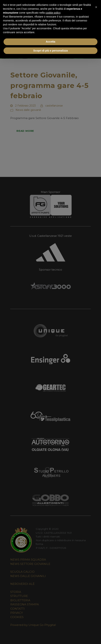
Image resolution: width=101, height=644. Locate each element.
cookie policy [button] (53, 13)
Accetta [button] (51, 42)
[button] (96, 6)
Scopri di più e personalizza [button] (50, 51)
